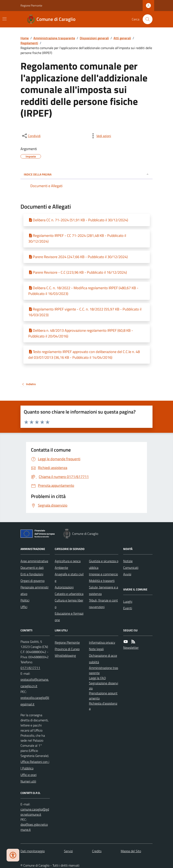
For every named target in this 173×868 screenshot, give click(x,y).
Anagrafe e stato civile (69, 577)
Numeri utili (28, 781)
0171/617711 (30, 668)
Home (25, 38)
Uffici (24, 607)
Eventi (128, 608)
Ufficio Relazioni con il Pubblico (35, 765)
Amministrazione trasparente (54, 38)
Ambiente (61, 568)
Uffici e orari (28, 775)
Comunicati (131, 568)
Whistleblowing (65, 655)
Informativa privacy (102, 642)
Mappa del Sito (131, 851)
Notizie (128, 561)
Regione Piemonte (31, 5)
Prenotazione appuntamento (103, 696)
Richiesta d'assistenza (103, 706)
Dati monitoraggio (33, 851)
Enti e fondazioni (32, 574)
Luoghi (128, 602)
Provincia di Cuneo (67, 649)
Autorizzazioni (64, 587)
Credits (97, 851)
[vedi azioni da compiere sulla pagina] (100, 136)
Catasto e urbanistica (69, 594)
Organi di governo (32, 581)
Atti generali (122, 38)
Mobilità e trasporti (102, 581)
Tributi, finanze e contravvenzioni (103, 604)
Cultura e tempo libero (69, 604)
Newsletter (131, 648)
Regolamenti (29, 43)
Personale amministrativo (35, 590)
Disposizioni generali (94, 38)
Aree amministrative (34, 561)
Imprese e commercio (103, 574)
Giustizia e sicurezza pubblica (104, 564)
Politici (25, 600)
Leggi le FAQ (97, 678)
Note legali (96, 649)
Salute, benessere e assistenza (104, 590)
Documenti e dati (32, 568)
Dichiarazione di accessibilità (103, 659)
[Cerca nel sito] (146, 19)
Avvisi (127, 574)
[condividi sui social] (31, 136)
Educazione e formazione (69, 617)
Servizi (68, 851)
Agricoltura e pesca (68, 561)
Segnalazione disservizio (104, 686)
